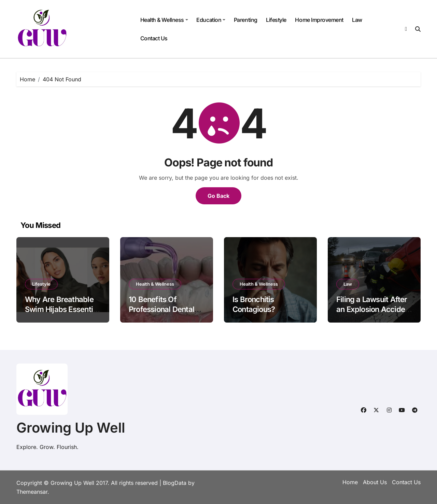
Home (350, 482)
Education (211, 20)
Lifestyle (276, 20)
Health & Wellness (164, 20)
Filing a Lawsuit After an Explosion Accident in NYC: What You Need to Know (374, 314)
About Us (375, 482)
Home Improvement (319, 20)
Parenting (246, 20)
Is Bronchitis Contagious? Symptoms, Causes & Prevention (269, 314)
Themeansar (32, 492)
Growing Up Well (71, 428)
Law (357, 20)
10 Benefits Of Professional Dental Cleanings (161, 309)
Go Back (218, 196)
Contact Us (154, 38)
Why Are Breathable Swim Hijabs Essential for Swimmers (62, 309)
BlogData (175, 483)
